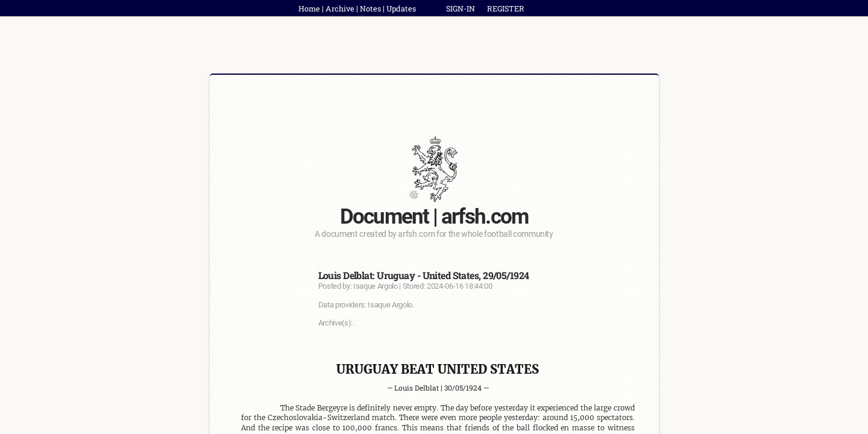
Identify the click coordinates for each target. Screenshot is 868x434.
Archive (340, 8)
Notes (370, 8)
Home (309, 8)
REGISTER (506, 8)
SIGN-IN (461, 8)
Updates (401, 8)
